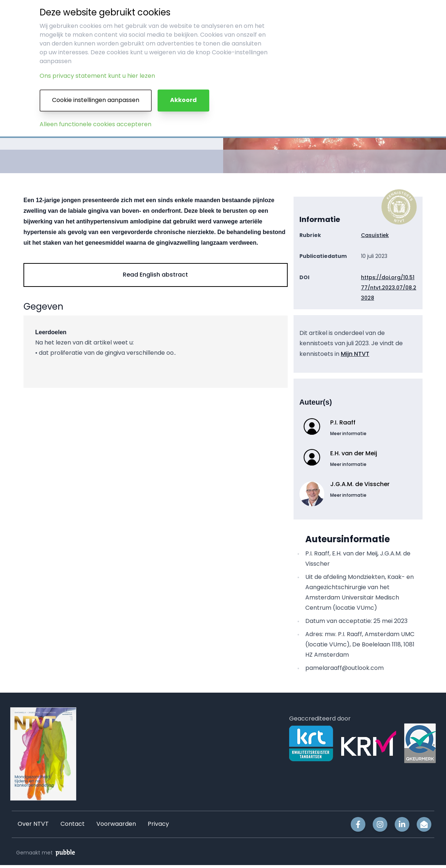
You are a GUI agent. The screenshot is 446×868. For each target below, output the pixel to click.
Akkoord (183, 101)
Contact (73, 824)
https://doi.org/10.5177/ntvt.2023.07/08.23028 (389, 288)
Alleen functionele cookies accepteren (95, 125)
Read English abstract (155, 275)
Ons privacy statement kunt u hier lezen (97, 76)
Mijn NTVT (355, 354)
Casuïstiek (375, 235)
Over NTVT (33, 824)
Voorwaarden (116, 824)
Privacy (158, 824)
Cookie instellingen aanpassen (96, 101)
